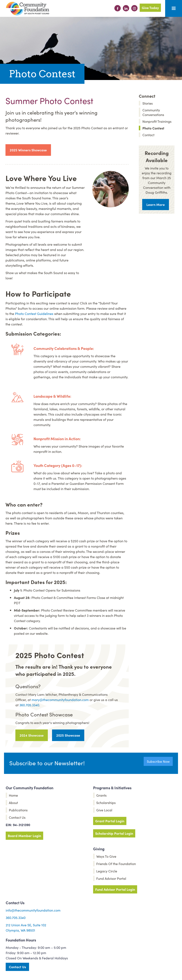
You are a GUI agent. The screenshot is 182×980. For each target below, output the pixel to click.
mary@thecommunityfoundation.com (60, 700)
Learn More (156, 204)
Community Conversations (153, 112)
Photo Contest (153, 128)
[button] (174, 8)
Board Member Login (24, 836)
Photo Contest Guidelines (34, 313)
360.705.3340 (29, 705)
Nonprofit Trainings (157, 121)
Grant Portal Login (110, 821)
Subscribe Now (158, 761)
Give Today (150, 8)
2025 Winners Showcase (28, 150)
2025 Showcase (68, 735)
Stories (148, 103)
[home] (28, 9)
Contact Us (17, 967)
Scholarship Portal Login (114, 833)
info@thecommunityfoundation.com (33, 910)
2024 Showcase (32, 735)
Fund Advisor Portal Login (115, 889)
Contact (148, 135)
